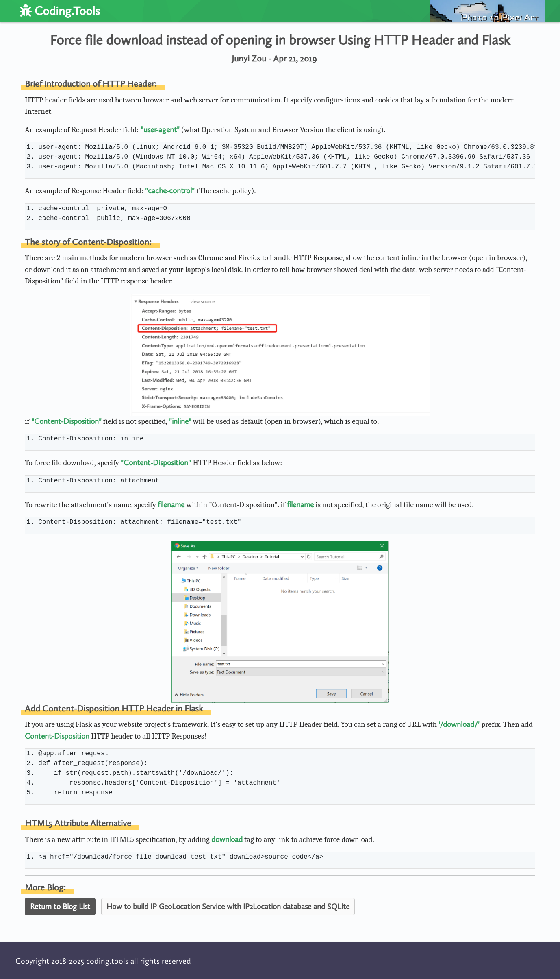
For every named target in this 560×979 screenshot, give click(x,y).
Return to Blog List (60, 906)
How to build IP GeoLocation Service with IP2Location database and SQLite (228, 906)
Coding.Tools (60, 11)
